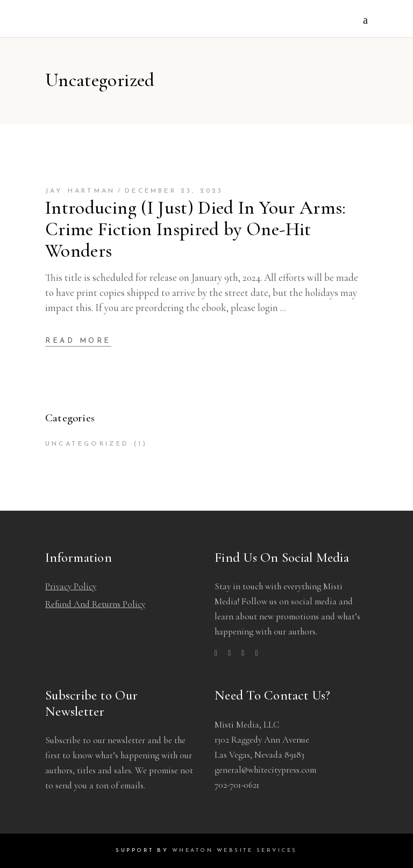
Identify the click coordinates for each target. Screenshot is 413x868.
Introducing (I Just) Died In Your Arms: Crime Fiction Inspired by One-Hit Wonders (196, 229)
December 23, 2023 (174, 191)
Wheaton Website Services (235, 851)
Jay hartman (80, 191)
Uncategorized (87, 444)
